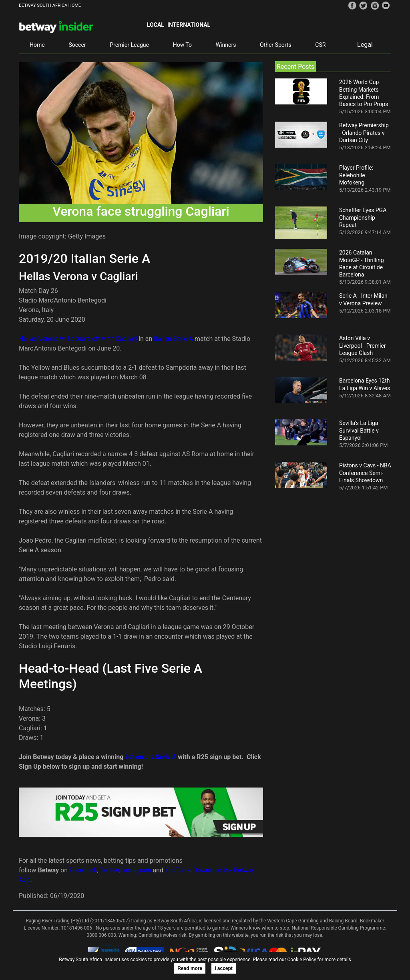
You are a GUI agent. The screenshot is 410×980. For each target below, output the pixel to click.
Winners (226, 45)
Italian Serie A (173, 339)
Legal (365, 45)
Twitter (110, 870)
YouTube (177, 870)
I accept (224, 968)
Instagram (137, 870)
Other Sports (276, 45)
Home (37, 45)
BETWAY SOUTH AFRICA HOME (50, 5)
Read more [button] (190, 968)
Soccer (77, 45)
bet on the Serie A (151, 757)
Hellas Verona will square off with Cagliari (78, 339)
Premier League (129, 45)
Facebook (83, 870)
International (189, 25)
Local (156, 25)
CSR (320, 45)
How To (182, 45)
